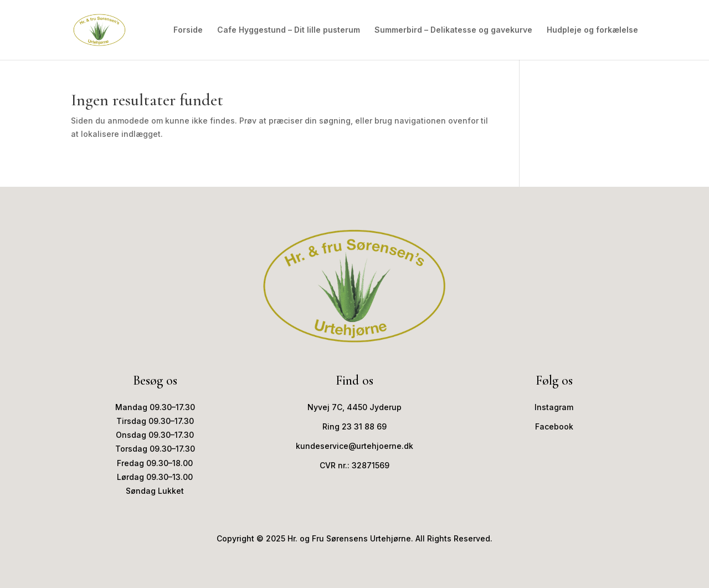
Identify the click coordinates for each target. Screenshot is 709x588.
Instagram (554, 407)
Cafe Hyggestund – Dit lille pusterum (289, 30)
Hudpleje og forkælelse (592, 30)
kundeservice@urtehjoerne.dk (354, 446)
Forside (188, 30)
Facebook (554, 426)
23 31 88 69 (364, 426)
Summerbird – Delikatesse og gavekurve (453, 30)
